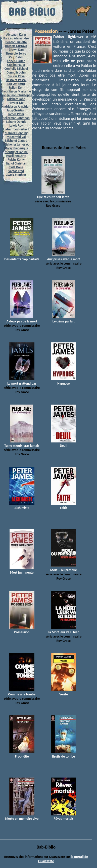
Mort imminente (22, 570)
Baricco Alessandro (16, 38)
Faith (64, 506)
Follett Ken (16, 88)
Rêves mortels (64, 816)
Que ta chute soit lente (53, 195)
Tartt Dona (16, 167)
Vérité (64, 692)
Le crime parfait (63, 319)
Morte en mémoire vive (22, 816)
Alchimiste (22, 506)
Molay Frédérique (16, 148)
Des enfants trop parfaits (22, 257)
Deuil (64, 443)
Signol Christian (16, 163)
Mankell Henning (16, 133)
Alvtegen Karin (16, 34)
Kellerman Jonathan (16, 118)
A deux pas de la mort (22, 319)
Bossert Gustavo (16, 46)
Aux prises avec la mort (64, 257)
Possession (46, 31)
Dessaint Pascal (16, 80)
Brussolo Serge (16, 53)
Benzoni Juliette (16, 42)
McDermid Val (16, 137)
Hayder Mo (16, 103)
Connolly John (16, 72)
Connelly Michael (16, 69)
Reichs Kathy (16, 160)
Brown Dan (16, 50)
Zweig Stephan (16, 175)
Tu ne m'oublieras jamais (22, 443)
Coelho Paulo (16, 65)
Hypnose (64, 381)
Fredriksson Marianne (16, 91)
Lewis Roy (16, 125)
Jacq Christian (16, 110)
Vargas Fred (16, 171)
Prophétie (22, 754)
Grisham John (16, 99)
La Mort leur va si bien (63, 630)
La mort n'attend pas (22, 381)
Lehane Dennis (16, 122)
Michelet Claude (16, 141)
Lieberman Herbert (16, 129)
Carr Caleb (16, 57)
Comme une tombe (22, 692)
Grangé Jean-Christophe (16, 95)
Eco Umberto (16, 84)
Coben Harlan (16, 61)
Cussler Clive (16, 76)
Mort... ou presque (64, 568)
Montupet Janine (16, 152)
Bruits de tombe (64, 754)
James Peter (16, 114)
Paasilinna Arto (16, 156)
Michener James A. (16, 144)
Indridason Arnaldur (16, 107)
